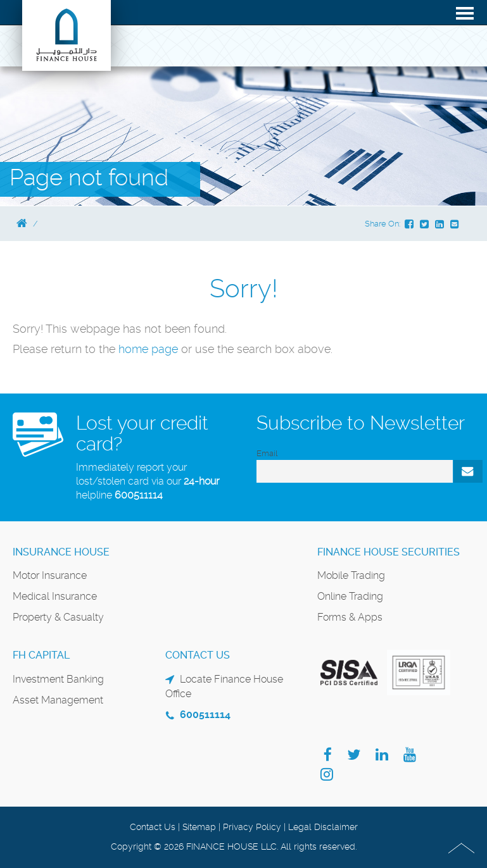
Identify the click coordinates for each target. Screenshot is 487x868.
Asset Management (58, 700)
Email (267, 453)
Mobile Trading (351, 575)
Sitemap (199, 827)
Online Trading (350, 596)
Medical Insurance (55, 596)
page (165, 349)
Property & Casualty (58, 617)
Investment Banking (58, 679)
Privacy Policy (252, 827)
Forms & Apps (350, 617)
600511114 (139, 495)
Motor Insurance (50, 575)
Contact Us (153, 827)
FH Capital (41, 655)
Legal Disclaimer (323, 827)
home (135, 349)
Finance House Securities (389, 552)
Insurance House (61, 552)
